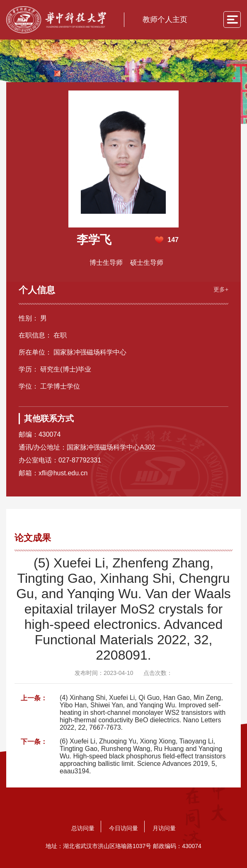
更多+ (221, 289)
